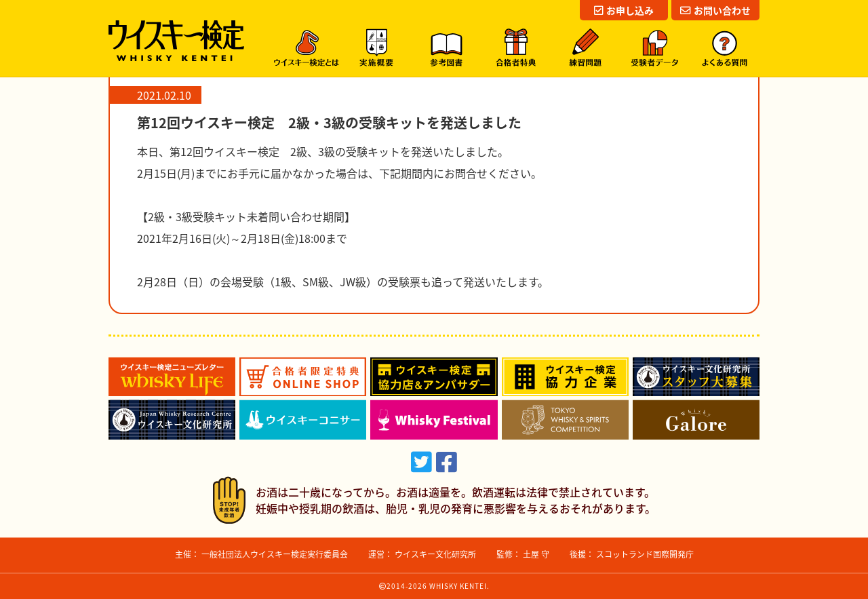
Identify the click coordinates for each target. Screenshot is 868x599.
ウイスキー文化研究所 (435, 554)
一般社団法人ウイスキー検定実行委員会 (275, 554)
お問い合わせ (715, 10)
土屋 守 (536, 554)
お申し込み (624, 10)
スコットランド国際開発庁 (645, 554)
